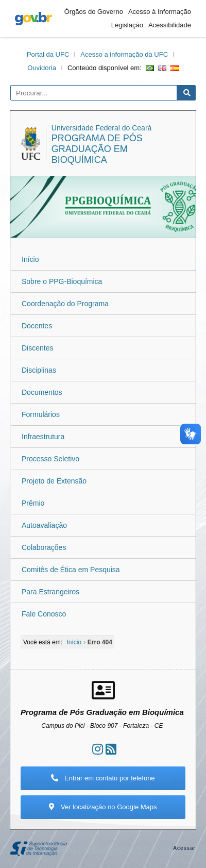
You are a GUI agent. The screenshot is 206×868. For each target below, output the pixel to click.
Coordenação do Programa (65, 304)
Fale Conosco (44, 614)
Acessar (184, 848)
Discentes (37, 348)
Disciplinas (39, 370)
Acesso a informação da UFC (124, 54)
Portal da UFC (48, 54)
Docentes (37, 326)
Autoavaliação (44, 525)
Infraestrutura (43, 437)
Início (30, 259)
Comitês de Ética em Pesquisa (71, 570)
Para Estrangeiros (50, 592)
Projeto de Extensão (54, 481)
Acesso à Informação (160, 12)
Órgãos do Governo (94, 12)
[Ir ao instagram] (98, 749)
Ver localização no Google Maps (103, 807)
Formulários (41, 414)
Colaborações (44, 547)
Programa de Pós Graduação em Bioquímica (97, 149)
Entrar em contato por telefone (103, 778)
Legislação (127, 25)
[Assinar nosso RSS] (111, 749)
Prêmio (33, 503)
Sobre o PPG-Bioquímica (62, 281)
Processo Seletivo (50, 459)
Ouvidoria (42, 68)
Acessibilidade (170, 25)
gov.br (33, 19)
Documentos (42, 392)
